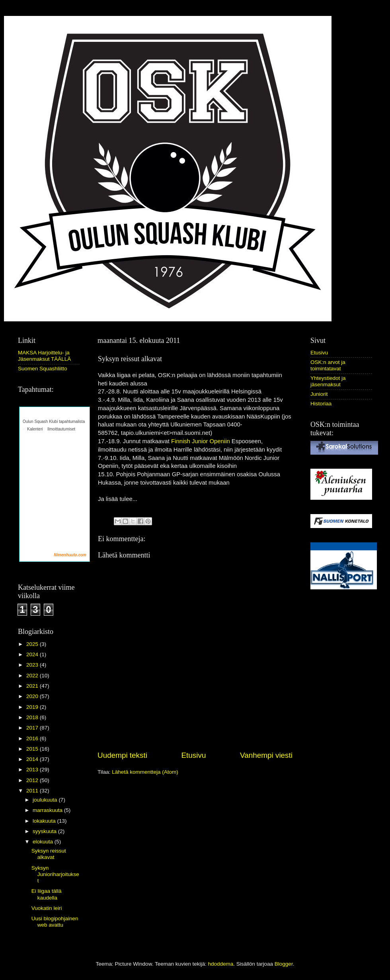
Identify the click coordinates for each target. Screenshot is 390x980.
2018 (33, 717)
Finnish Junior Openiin (201, 441)
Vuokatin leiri (47, 908)
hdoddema (220, 964)
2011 (33, 791)
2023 (33, 665)
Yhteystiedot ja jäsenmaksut (328, 381)
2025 (33, 644)
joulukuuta (46, 800)
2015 (33, 749)
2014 (33, 759)
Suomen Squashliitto (43, 369)
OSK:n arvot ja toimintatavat (328, 365)
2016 (33, 738)
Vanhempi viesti (266, 755)
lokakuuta (45, 821)
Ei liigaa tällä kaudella (47, 894)
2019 (33, 707)
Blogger (284, 964)
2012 (33, 780)
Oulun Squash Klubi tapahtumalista (54, 422)
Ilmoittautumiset (61, 429)
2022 (33, 676)
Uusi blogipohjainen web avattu (55, 922)
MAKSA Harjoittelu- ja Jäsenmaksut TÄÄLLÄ (44, 356)
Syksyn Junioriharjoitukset (55, 874)
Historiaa (321, 404)
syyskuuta (45, 831)
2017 (33, 728)
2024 (33, 654)
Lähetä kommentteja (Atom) (145, 772)
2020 (33, 696)
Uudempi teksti (122, 755)
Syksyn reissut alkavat (49, 854)
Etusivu (194, 755)
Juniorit (319, 394)
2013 (33, 770)
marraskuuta (48, 810)
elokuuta (44, 842)
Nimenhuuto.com (70, 555)
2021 (33, 686)
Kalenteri (35, 429)
